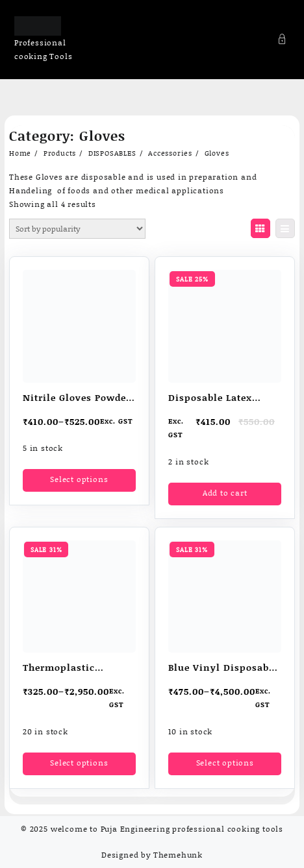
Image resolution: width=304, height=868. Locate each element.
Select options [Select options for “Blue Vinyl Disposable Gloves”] (225, 763)
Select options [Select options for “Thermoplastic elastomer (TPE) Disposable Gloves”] (79, 763)
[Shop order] (77, 229)
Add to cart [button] (225, 493)
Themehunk (178, 855)
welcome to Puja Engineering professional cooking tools (167, 829)
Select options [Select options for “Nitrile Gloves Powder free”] (79, 479)
